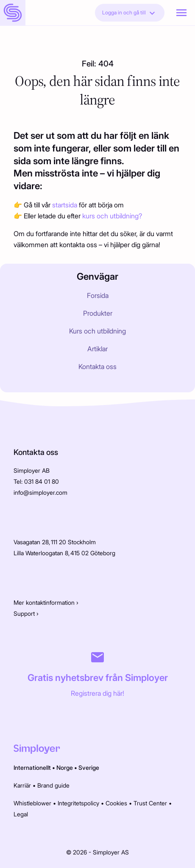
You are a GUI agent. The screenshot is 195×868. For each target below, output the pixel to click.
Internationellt (32, 767)
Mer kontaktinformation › (46, 602)
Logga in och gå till (130, 13)
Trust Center (150, 803)
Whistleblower (32, 803)
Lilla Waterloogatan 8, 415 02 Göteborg (65, 553)
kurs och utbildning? (112, 216)
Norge (65, 767)
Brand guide (53, 785)
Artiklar (97, 349)
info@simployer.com (40, 492)
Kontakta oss (97, 366)
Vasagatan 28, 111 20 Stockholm (55, 542)
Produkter (98, 313)
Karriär (22, 785)
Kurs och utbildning (97, 331)
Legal (21, 814)
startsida (65, 205)
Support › (26, 613)
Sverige (89, 767)
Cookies (116, 803)
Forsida (98, 295)
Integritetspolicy (78, 803)
